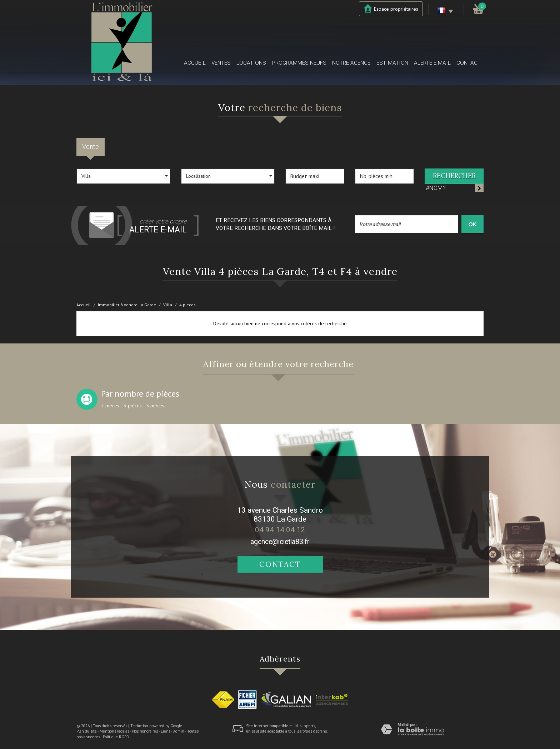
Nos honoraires (145, 731)
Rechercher (454, 176)
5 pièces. (156, 406)
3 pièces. (133, 406)
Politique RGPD (116, 737)
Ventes (221, 63)
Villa (168, 305)
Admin (179, 731)
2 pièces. (111, 406)
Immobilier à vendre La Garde (127, 305)
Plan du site (87, 731)
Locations (251, 63)
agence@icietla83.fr (280, 542)
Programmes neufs (299, 63)
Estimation (392, 63)
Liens (166, 731)
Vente (91, 147)
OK (472, 224)
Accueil (195, 63)
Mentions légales (114, 731)
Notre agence (351, 63)
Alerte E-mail (432, 63)
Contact (469, 63)
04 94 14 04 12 (280, 530)
